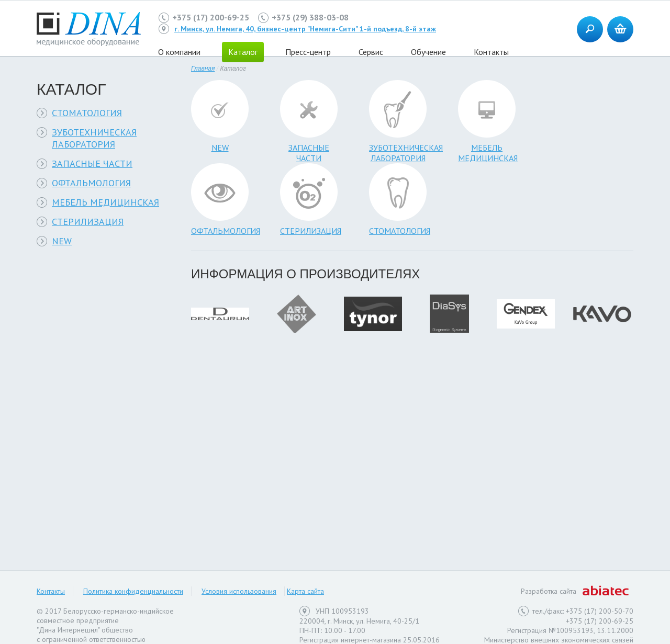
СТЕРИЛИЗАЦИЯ (88, 222)
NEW (62, 241)
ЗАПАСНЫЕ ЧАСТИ (92, 163)
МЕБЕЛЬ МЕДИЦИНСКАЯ (105, 202)
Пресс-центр (308, 52)
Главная (203, 69)
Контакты (491, 52)
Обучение (428, 52)
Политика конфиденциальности (133, 591)
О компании (179, 52)
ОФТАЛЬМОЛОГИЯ (91, 183)
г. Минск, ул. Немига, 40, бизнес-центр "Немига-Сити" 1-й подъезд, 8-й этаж (305, 29)
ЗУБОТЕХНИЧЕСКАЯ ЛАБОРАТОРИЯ (94, 138)
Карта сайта (305, 591)
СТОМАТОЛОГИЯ (87, 113)
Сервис (371, 52)
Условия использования (239, 591)
